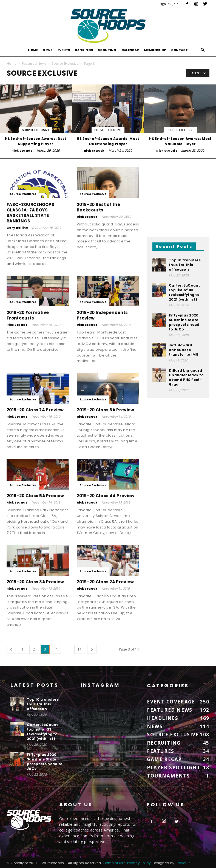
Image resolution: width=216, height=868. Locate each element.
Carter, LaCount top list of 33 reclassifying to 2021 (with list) (184, 292)
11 (80, 649)
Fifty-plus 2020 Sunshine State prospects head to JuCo (184, 322)
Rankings (84, 50)
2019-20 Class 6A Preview (106, 410)
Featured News (34, 63)
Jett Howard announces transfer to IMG (184, 350)
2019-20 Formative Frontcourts (28, 315)
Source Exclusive (65, 63)
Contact (180, 50)
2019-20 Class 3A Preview (35, 582)
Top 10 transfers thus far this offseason (185, 265)
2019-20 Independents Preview (102, 315)
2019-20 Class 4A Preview (106, 496)
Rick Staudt (22, 151)
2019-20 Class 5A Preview (35, 496)
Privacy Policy (139, 863)
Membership (155, 50)
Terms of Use (114, 863)
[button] (203, 50)
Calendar (130, 50)
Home (33, 50)
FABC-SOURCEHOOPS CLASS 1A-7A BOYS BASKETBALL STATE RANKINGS (30, 213)
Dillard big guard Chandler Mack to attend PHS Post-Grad (186, 377)
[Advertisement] (178, 195)
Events (64, 50)
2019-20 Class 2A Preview (105, 582)
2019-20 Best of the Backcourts (98, 207)
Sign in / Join (169, 4)
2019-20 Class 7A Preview (35, 410)
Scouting (107, 50)
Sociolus (183, 863)
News (48, 50)
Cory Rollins (17, 228)
